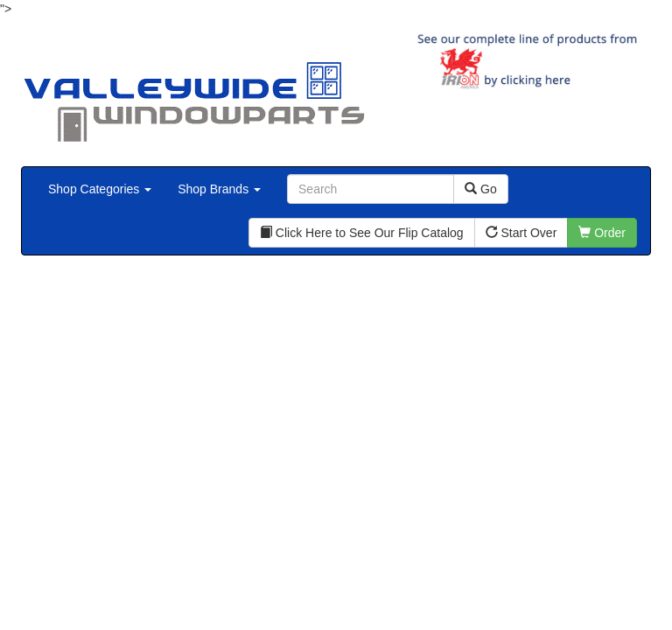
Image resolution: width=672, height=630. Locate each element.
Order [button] (602, 233)
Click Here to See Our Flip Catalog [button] (362, 233)
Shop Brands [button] (219, 189)
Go (481, 189)
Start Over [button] (521, 233)
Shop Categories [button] (100, 189)
